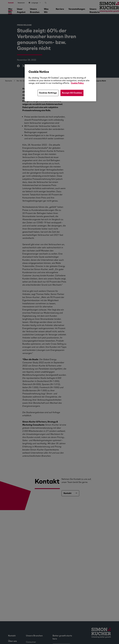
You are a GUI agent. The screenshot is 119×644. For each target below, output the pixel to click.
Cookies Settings (48, 93)
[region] (60, 83)
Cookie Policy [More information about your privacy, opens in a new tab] (77, 83)
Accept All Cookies (72, 93)
